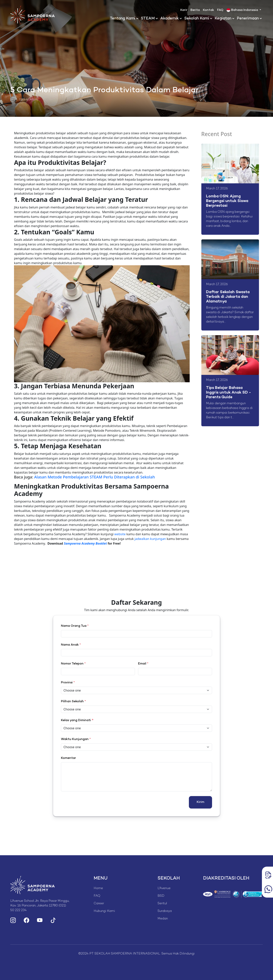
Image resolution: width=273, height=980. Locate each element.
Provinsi (68, 683)
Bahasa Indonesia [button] (243, 10)
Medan (163, 919)
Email (143, 664)
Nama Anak (71, 645)
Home (98, 888)
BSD (161, 896)
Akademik (170, 19)
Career (99, 904)
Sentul (162, 904)
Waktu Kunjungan (76, 739)
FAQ (220, 10)
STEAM (148, 19)
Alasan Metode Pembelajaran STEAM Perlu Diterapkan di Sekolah (94, 477)
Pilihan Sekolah (73, 702)
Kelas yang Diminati (76, 720)
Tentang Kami (123, 19)
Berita (195, 10)
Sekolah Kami (197, 19)
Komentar (68, 758)
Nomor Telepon (73, 664)
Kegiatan (223, 19)
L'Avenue (164, 888)
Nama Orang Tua (75, 626)
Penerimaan (248, 19)
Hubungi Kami (104, 911)
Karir (184, 10)
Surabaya (165, 911)
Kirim (200, 802)
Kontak (208, 10)
